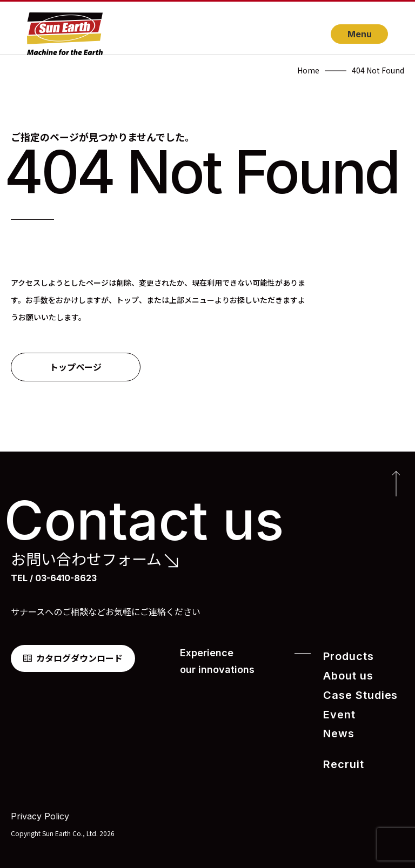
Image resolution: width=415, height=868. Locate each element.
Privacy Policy (40, 808)
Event (337, 710)
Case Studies (355, 692)
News (336, 728)
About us (344, 674)
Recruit (340, 758)
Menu (360, 34)
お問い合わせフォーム (86, 559)
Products (345, 656)
